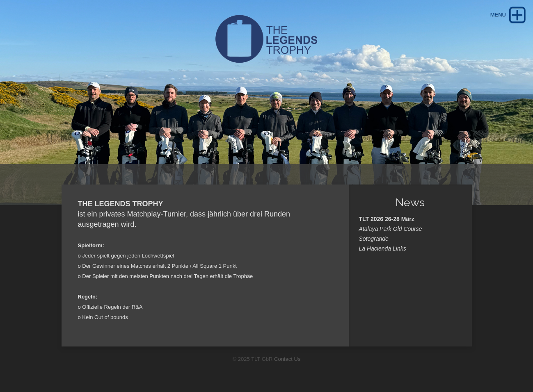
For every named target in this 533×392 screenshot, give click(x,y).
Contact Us (287, 359)
